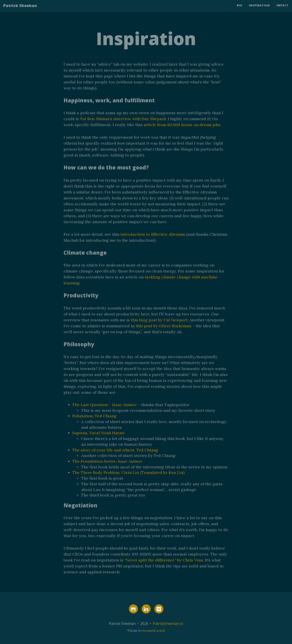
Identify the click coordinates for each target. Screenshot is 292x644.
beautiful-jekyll (154, 631)
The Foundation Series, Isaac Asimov (107, 461)
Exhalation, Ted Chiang (94, 416)
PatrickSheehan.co (168, 624)
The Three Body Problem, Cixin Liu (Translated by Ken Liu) (128, 472)
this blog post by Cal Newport (159, 320)
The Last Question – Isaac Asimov (105, 405)
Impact (283, 10)
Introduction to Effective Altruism (153, 234)
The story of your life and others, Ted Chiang (115, 450)
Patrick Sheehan (20, 10)
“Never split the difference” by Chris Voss (164, 560)
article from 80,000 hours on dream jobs (182, 125)
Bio (240, 10)
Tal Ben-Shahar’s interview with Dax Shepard (123, 119)
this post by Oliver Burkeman (163, 326)
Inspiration (259, 10)
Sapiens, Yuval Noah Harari (98, 433)
